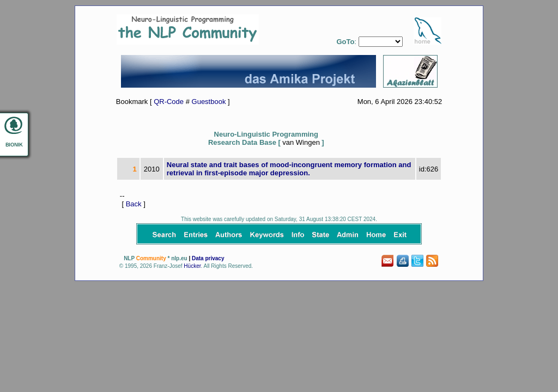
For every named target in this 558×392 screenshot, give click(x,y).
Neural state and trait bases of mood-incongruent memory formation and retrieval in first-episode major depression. (289, 169)
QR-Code (169, 102)
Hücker (192, 266)
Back (134, 204)
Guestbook (209, 102)
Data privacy (208, 258)
